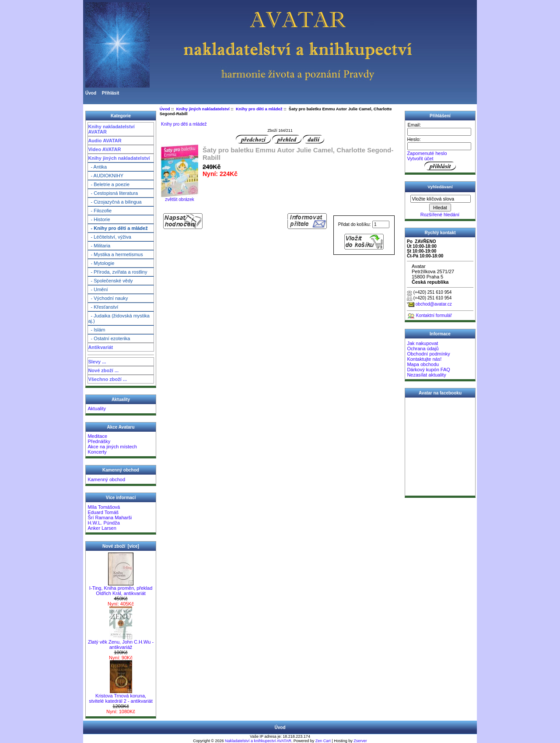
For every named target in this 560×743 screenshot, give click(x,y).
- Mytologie (101, 263)
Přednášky (99, 441)
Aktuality (97, 408)
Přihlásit (110, 93)
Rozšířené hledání (440, 215)
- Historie (99, 219)
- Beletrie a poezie (109, 184)
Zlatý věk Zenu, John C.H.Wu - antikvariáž (121, 642)
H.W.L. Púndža (103, 523)
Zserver (360, 741)
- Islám (96, 330)
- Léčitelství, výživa (109, 237)
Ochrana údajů (423, 349)
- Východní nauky (108, 298)
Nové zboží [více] (121, 546)
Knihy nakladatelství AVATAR (111, 129)
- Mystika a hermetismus (115, 254)
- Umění (98, 289)
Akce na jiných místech (112, 447)
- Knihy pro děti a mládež (118, 228)
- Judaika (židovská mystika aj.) (119, 318)
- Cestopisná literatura (113, 193)
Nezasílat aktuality (426, 375)
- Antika (97, 167)
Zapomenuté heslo (427, 153)
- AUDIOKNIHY (106, 176)
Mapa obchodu (423, 364)
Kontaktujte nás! (424, 359)
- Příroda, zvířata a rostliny (117, 272)
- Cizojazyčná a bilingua (115, 202)
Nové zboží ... (103, 370)
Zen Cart (323, 741)
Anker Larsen (102, 528)
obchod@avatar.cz (434, 304)
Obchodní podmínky (428, 354)
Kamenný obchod (106, 479)
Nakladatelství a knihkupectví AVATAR (258, 741)
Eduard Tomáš (103, 512)
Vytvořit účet (420, 158)
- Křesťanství (103, 307)
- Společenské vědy (110, 281)
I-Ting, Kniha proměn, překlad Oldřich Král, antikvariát (121, 588)
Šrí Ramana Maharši (110, 518)
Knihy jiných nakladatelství (119, 158)
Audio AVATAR (105, 141)
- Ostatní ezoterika (109, 338)
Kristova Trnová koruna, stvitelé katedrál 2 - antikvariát (121, 696)
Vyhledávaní (440, 187)
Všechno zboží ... (107, 379)
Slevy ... (97, 362)
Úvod (91, 93)
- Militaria (99, 246)
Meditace (97, 436)
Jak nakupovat (422, 343)
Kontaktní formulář (434, 315)
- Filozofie (100, 211)
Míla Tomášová (104, 507)
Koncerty (97, 452)
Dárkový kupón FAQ (428, 370)
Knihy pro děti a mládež (259, 109)
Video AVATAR (104, 149)
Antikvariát (100, 347)
